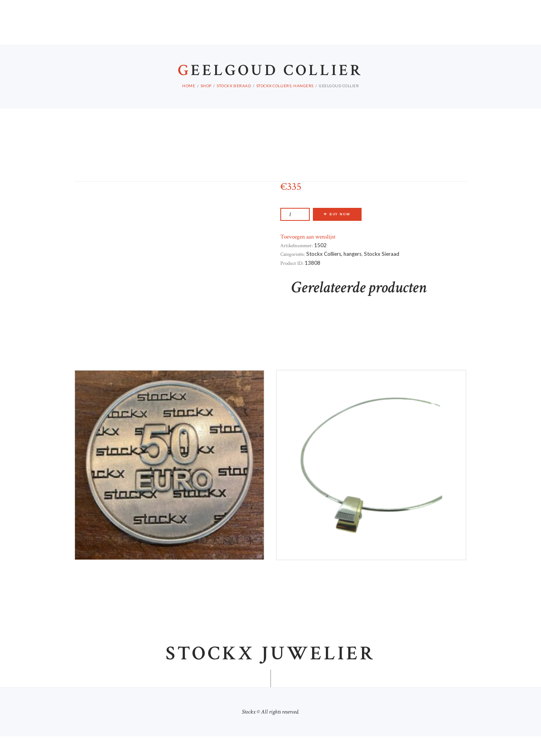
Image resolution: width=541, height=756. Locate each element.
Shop (206, 105)
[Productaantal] (295, 234)
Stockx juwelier (270, 674)
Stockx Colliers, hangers (285, 105)
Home (189, 105)
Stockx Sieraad (234, 105)
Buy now (340, 234)
